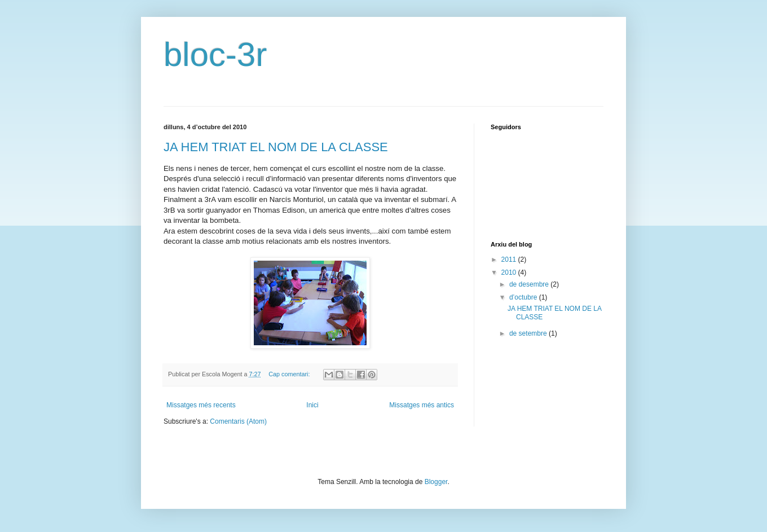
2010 (510, 272)
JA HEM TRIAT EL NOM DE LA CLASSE (276, 147)
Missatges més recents (201, 405)
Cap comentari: (290, 374)
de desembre (530, 284)
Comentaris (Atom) (238, 421)
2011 (510, 260)
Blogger (436, 482)
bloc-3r (215, 54)
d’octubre (524, 297)
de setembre (529, 333)
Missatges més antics (422, 405)
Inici (312, 405)
